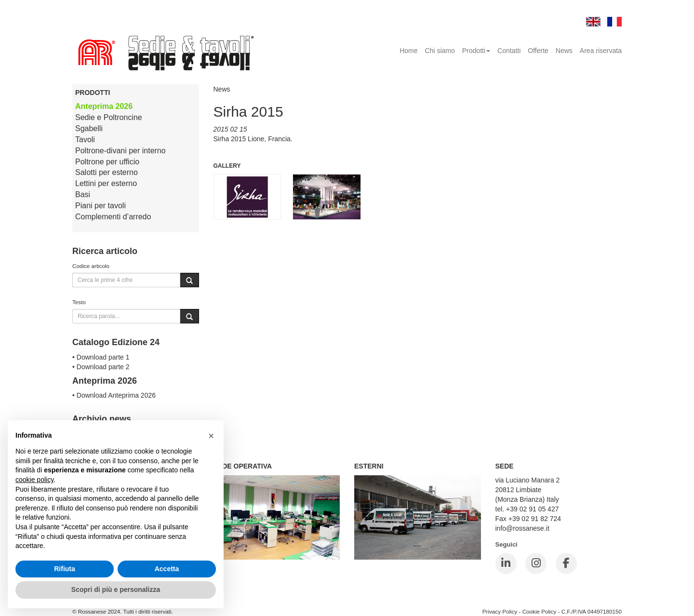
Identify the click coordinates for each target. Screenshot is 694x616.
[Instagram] (536, 563)
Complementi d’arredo (113, 217)
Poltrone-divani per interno (120, 151)
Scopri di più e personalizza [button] (116, 589)
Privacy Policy (500, 611)
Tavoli (85, 140)
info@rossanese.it (522, 528)
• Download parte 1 (101, 357)
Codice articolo (91, 266)
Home (408, 51)
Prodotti (476, 51)
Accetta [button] (167, 569)
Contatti (509, 51)
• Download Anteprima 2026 (114, 395)
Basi (83, 194)
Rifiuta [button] (65, 569)
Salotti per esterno (107, 172)
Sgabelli (89, 128)
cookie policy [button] (34, 480)
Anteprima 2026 (104, 106)
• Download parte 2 (101, 367)
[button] (211, 436)
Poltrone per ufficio (107, 162)
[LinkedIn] (506, 563)
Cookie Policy (540, 611)
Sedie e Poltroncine (109, 117)
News (564, 51)
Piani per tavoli (100, 206)
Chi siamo (440, 51)
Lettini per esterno (106, 183)
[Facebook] (566, 563)
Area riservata (601, 51)
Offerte (538, 51)
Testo (79, 302)
